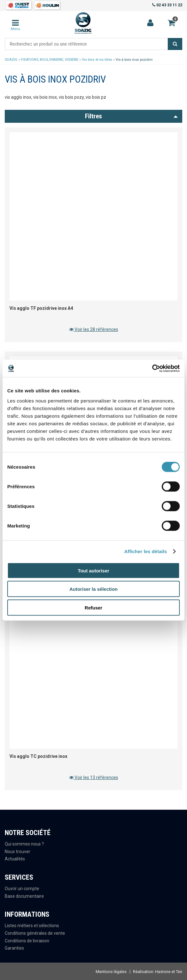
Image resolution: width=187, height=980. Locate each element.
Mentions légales (111, 972)
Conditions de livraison (27, 941)
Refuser (93, 607)
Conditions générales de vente (35, 933)
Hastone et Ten (169, 972)
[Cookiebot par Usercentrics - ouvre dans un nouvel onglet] (152, 368)
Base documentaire (24, 896)
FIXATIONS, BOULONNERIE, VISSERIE (50, 60)
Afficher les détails (145, 551)
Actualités (15, 859)
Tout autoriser (93, 570)
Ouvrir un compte (22, 889)
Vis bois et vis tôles (97, 60)
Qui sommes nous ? (24, 844)
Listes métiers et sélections (32, 926)
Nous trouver (18, 852)
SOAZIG (11, 60)
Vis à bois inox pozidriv (134, 60)
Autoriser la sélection (94, 589)
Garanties (14, 948)
